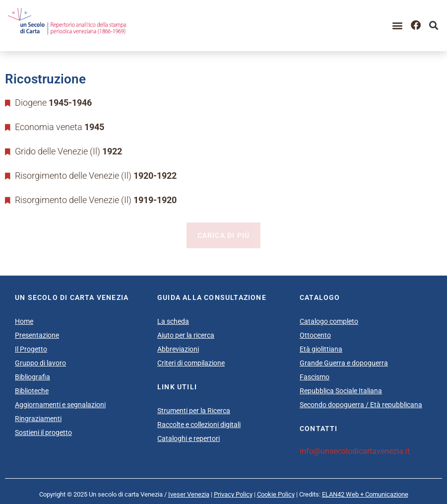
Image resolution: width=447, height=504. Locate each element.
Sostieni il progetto (43, 432)
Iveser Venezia (189, 494)
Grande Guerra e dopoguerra (344, 363)
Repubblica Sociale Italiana (341, 391)
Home (24, 321)
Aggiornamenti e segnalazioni (60, 405)
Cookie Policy (276, 494)
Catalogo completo (329, 321)
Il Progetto (31, 349)
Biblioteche (32, 391)
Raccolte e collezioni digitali (199, 425)
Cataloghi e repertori (189, 438)
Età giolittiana (321, 349)
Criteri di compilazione (191, 363)
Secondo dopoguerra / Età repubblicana (361, 405)
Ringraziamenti (38, 419)
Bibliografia (32, 377)
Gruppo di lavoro (40, 363)
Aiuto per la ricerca (186, 335)
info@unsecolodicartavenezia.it (355, 451)
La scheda (173, 321)
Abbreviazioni (178, 349)
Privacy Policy (233, 494)
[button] (398, 26)
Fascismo (315, 377)
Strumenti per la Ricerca (194, 411)
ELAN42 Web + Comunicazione (365, 494)
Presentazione (37, 335)
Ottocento (315, 335)
